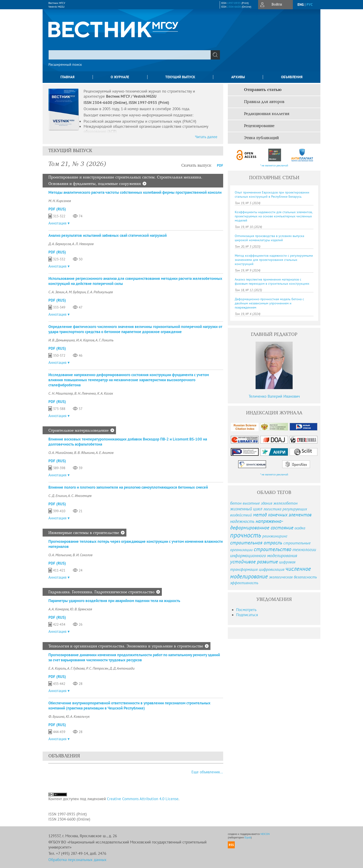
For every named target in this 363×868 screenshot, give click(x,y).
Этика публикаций (261, 138)
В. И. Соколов (83, 555)
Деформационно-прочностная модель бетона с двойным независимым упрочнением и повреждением (269, 303)
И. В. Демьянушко (62, 340)
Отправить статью (263, 90)
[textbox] (130, 55)
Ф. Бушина (56, 716)
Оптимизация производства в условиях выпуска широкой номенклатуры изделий (269, 238)
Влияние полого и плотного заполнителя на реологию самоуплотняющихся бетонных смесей (128, 487)
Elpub (248, 837)
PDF (220, 165)
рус (310, 5)
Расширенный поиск (65, 64)
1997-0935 (234, 3)
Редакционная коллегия (267, 114)
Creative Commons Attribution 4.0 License (143, 799)
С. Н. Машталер (61, 393)
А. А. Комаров (58, 609)
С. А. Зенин (56, 292)
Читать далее (206, 137)
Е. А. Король (57, 668)
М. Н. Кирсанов (60, 201)
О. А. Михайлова (61, 453)
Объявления (292, 77)
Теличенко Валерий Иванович (274, 396)
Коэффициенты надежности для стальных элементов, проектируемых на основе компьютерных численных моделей (274, 216)
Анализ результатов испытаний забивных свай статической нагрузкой (108, 235)
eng (301, 5)
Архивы (238, 77)
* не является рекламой (274, 165)
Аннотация (57, 223)
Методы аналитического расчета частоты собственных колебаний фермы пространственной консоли (135, 192)
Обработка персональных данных (77, 860)
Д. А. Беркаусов (60, 244)
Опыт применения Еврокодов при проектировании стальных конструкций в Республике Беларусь (272, 194)
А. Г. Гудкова (76, 668)
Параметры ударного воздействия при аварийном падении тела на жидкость (114, 601)
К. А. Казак (105, 393)
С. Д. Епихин (58, 496)
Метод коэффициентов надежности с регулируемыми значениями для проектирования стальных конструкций (274, 260)
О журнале (120, 77)
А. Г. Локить (104, 340)
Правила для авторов (264, 102)
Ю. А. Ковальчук (78, 716)
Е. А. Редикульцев (100, 292)
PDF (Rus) (57, 209)
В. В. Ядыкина (84, 453)
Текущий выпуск (180, 77)
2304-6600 (234, 7)
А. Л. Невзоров (83, 244)
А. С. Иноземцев (80, 496)
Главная (67, 77)
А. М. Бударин (75, 292)
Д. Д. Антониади (122, 668)
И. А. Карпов (85, 340)
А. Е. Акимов (105, 453)
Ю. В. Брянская (81, 609)
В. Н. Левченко (85, 393)
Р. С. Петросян (97, 668)
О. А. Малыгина (60, 555)
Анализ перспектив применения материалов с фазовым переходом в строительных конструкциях (272, 281)
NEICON (265, 834)
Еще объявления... (207, 772)
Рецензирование (259, 126)
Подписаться (247, 615)
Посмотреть (246, 610)
